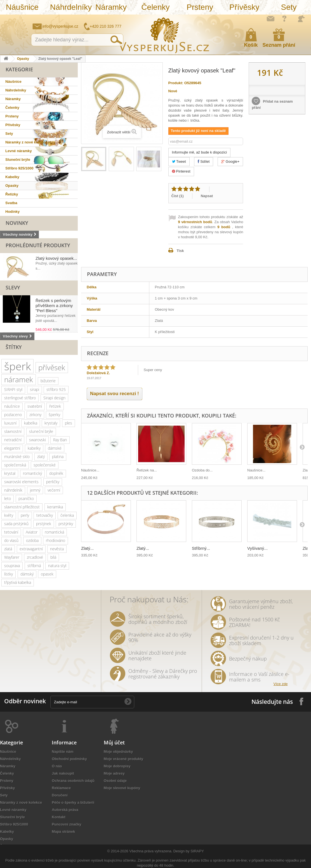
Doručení (60, 795)
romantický (32, 473)
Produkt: (176, 83)
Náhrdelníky (69, 7)
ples (69, 423)
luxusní (10, 423)
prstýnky (66, 524)
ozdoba (32, 540)
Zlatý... (87, 548)
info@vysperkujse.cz (60, 26)
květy (9, 515)
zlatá (8, 549)
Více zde (281, 684)
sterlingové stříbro (20, 398)
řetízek (55, 406)
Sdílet (204, 161)
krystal (10, 473)
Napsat (207, 196)
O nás (57, 766)
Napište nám (270, 18)
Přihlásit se (301, 19)
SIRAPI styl (13, 389)
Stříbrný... (201, 548)
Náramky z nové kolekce (26, 142)
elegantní (12, 448)
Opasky (23, 59)
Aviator (32, 532)
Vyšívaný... (257, 548)
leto (8, 498)
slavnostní (13, 431)
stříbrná (34, 566)
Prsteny (200, 7)
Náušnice (22, 7)
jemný (35, 490)
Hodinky (12, 212)
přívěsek (52, 367)
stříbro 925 (56, 389)
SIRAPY (197, 851)
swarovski (37, 440)
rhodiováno (56, 540)
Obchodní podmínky (69, 759)
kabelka (31, 423)
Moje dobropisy (117, 766)
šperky (54, 415)
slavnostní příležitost (22, 507)
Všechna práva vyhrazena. (151, 851)
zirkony (35, 415)
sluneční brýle (41, 431)
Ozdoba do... (202, 470)
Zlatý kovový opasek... (56, 258)
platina (58, 457)
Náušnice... (90, 470)
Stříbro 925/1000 (19, 168)
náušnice (12, 406)
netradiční (13, 440)
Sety (289, 7)
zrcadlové (35, 557)
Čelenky (155, 7)
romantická (54, 532)
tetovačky (45, 515)
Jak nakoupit (63, 773)
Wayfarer (12, 557)
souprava (12, 566)
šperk (17, 366)
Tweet (179, 161)
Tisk (180, 251)
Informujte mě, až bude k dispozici (200, 152)
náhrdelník (13, 490)
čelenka (67, 515)
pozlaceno (13, 415)
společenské (45, 465)
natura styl (57, 566)
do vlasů (11, 540)
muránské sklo (17, 457)
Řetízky (12, 194)
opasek (47, 574)
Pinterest (181, 171)
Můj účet (114, 742)
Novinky (17, 223)
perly (25, 515)
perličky (53, 482)
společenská (15, 465)
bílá (53, 557)
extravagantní (31, 549)
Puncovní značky (66, 824)
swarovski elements (21, 482)
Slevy (13, 287)
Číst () (178, 196)
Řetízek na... (147, 470)
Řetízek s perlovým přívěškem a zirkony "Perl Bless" (54, 306)
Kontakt (58, 817)
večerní (54, 490)
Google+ (230, 161)
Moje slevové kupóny (122, 788)
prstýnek (44, 524)
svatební (35, 406)
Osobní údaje (115, 781)
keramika (55, 507)
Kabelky (12, 177)
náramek (19, 379)
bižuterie (48, 381)
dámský (27, 574)
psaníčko (26, 498)
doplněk (56, 473)
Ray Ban (60, 440)
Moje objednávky (118, 752)
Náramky (111, 7)
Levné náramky (19, 151)
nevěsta (57, 549)
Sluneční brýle (18, 160)
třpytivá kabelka (18, 582)
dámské (55, 448)
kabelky (34, 448)
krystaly (51, 423)
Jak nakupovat (284, 18)
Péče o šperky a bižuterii (73, 802)
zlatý (41, 457)
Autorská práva (65, 810)
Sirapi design (54, 398)
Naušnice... (256, 470)
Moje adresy (114, 773)
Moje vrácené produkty (124, 759)
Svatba (11, 203)
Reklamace (61, 788)
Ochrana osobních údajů (73, 781)
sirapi (35, 389)
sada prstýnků (16, 524)
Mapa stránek (63, 832)
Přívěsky (244, 7)
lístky (9, 574)
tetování (11, 532)
